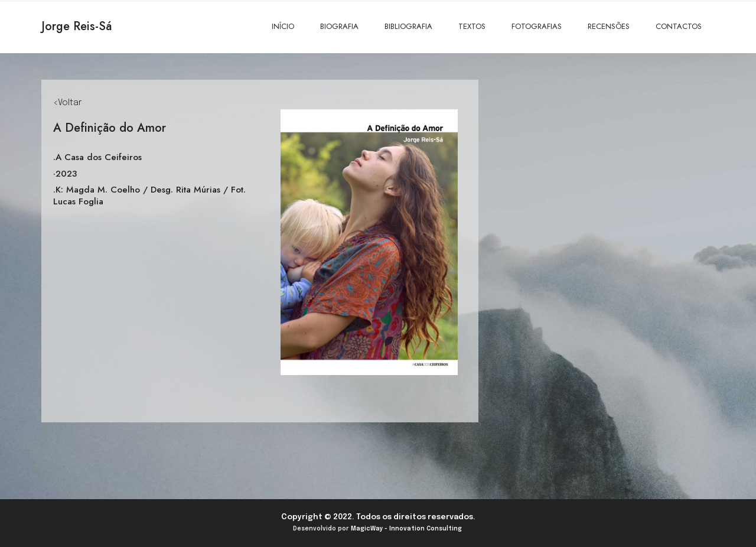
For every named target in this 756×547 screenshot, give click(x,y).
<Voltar (67, 103)
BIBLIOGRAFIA (408, 26)
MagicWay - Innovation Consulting (406, 529)
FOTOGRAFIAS (537, 26)
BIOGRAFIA (339, 26)
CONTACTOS (679, 26)
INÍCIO (283, 26)
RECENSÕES (609, 26)
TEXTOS (472, 26)
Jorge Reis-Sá (76, 26)
